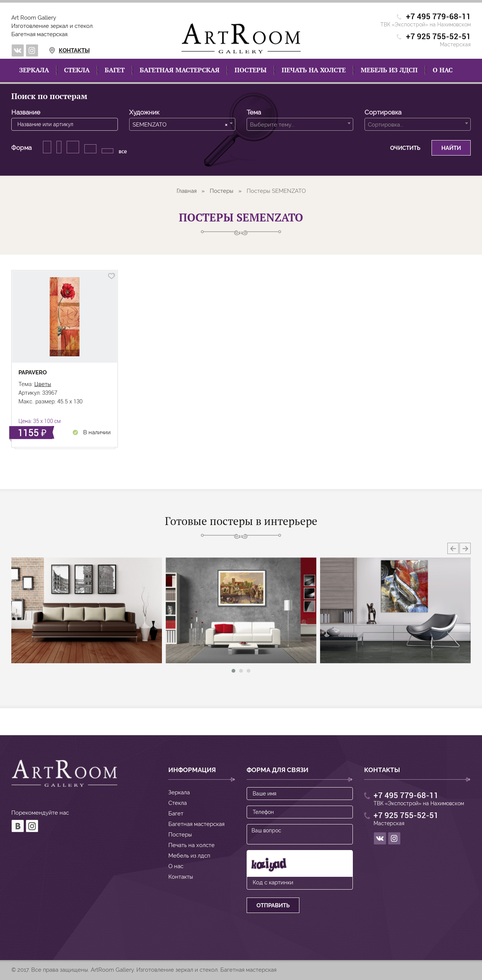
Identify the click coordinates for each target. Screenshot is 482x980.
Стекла (77, 70)
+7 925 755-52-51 (438, 37)
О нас (443, 70)
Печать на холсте (314, 70)
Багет (115, 70)
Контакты (60, 50)
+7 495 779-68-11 (438, 17)
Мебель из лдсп (389, 70)
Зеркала (34, 70)
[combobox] (182, 124)
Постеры (251, 70)
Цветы (43, 384)
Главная (187, 191)
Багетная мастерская (180, 70)
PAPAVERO (33, 372)
